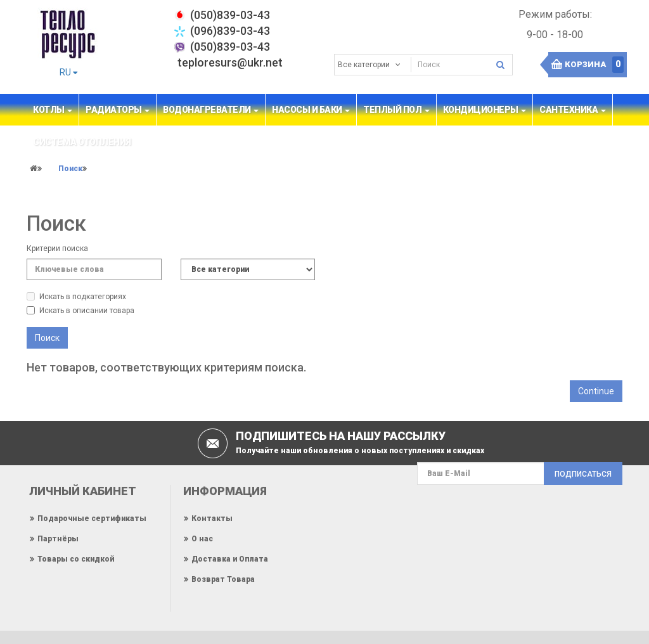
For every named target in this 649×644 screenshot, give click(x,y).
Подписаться (583, 474)
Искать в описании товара (80, 311)
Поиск (70, 169)
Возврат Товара (223, 579)
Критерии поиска (57, 248)
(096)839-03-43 (230, 31)
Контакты (212, 518)
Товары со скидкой (76, 559)
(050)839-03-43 (230, 47)
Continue (596, 391)
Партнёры (58, 539)
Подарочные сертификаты (92, 518)
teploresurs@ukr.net (230, 62)
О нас (202, 539)
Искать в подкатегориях (76, 297)
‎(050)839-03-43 (230, 15)
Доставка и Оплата (230, 559)
